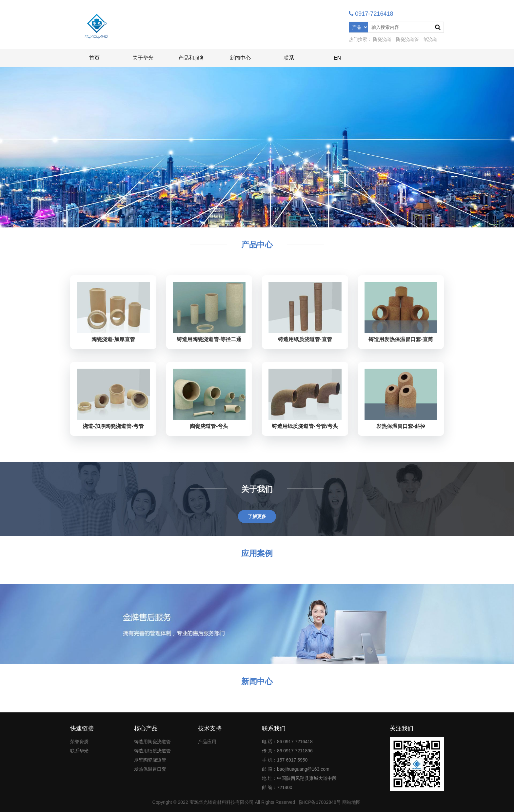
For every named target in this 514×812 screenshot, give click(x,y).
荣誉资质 (79, 742)
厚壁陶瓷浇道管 (150, 760)
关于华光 (143, 58)
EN (337, 58)
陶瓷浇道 (382, 39)
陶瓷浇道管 (407, 39)
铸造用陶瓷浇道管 (152, 742)
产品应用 (207, 742)
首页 (94, 58)
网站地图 (351, 802)
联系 (289, 58)
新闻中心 (240, 58)
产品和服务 (191, 58)
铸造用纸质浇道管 (152, 751)
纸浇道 (430, 39)
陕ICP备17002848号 (320, 802)
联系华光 (79, 751)
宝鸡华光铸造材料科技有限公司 (222, 802)
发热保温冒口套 (150, 769)
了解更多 (257, 516)
